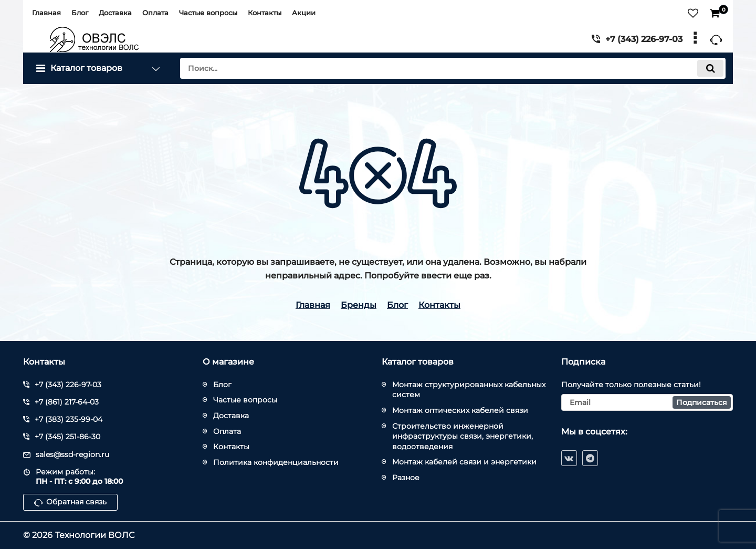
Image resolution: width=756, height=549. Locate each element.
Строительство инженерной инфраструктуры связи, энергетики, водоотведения (463, 436)
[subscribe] (647, 402)
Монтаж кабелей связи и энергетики (464, 462)
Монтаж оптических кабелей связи (460, 410)
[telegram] (590, 458)
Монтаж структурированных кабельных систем (469, 390)
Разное (406, 478)
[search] (453, 68)
